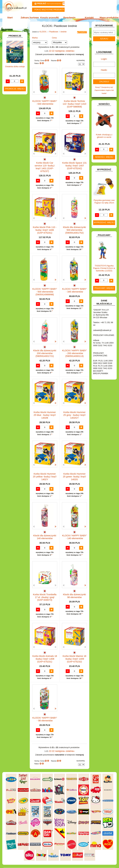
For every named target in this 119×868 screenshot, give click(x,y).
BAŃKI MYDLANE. (15, 60)
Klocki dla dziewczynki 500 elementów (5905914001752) (75, 224)
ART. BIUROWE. (14, 40)
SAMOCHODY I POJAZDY (12, 205)
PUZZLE (11, 195)
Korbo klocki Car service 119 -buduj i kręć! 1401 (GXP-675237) (45, 164)
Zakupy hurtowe (31, 17)
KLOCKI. (11, 127)
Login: (104, 61)
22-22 (53, 52)
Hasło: (104, 71)
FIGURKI (11, 102)
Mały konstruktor (18, 151)
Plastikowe (15, 134)
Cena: (55, 39)
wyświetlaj (80, 61)
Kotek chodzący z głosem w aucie (104, 136)
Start (12, 17)
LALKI (10, 173)
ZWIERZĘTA (13, 228)
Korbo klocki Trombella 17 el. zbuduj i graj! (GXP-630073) (45, 586)
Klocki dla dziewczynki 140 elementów (45, 524)
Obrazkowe (15, 154)
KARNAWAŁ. (13, 124)
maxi (16, 137)
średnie (17, 140)
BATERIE (12, 64)
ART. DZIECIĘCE (15, 51)
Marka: (35, 39)
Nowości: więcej (104, 157)
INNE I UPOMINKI (15, 112)
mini (16, 143)
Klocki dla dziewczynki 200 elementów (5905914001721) (45, 345)
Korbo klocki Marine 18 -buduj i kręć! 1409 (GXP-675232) (75, 646)
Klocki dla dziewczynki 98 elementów (74, 585)
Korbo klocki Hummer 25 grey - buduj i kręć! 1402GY (75, 405)
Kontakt (88, 17)
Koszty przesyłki (50, 17)
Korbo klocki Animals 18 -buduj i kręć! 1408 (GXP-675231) (45, 646)
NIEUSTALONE (14, 231)
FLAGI (10, 105)
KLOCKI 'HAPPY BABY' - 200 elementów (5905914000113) (75, 345)
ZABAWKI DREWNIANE (10, 218)
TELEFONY (13, 210)
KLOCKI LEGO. (14, 158)
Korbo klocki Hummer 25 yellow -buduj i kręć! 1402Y (45, 465)
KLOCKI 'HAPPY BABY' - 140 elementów (75, 524)
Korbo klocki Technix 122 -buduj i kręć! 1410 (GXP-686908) (74, 104)
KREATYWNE (13, 162)
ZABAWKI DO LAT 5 (16, 213)
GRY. (10, 108)
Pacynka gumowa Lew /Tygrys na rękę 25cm (104, 201)
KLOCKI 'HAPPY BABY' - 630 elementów (45, 103)
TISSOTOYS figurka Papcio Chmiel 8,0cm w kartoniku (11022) (104, 268)
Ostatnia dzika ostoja (15, 291)
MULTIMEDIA (13, 180)
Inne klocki (15, 130)
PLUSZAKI (12, 192)
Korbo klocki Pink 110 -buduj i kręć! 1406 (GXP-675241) (45, 224)
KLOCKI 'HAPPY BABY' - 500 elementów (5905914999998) (45, 285)
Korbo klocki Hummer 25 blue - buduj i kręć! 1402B (45, 404)
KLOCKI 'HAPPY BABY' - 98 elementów (45, 705)
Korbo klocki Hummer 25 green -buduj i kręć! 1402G (75, 464)
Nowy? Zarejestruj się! (104, 88)
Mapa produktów (107, 17)
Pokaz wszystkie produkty (49, 10)
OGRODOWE (13, 189)
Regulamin (69, 17)
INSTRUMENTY (14, 115)
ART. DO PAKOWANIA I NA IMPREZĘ (11, 46)
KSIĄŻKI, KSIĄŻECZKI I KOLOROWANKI (11, 167)
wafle (16, 147)
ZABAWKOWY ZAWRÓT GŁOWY (12, 35)
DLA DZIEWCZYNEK (16, 70)
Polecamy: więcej (104, 288)
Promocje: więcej (15, 313)
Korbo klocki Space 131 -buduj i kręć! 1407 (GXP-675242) (74, 164)
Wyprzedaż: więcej (104, 223)
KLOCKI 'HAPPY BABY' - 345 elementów (75, 284)
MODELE (12, 176)
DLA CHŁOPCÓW (15, 67)
